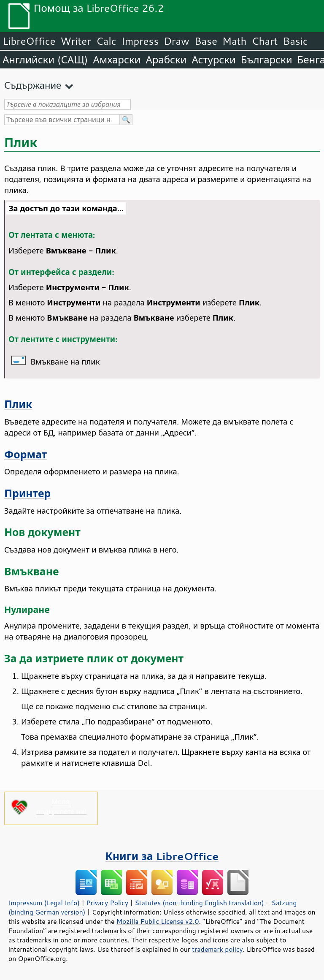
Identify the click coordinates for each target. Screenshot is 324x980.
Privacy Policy (107, 903)
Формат (26, 454)
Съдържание (33, 85)
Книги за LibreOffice (162, 856)
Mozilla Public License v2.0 (158, 921)
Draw (176, 41)
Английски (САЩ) (45, 60)
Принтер (27, 493)
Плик (18, 404)
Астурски (213, 60)
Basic (295, 41)
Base (206, 41)
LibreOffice (29, 41)
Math (235, 41)
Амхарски (117, 60)
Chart (265, 41)
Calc (106, 41)
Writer (76, 41)
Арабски (166, 60)
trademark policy (217, 949)
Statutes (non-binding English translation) (199, 903)
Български (267, 60)
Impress (140, 41)
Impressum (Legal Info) (44, 903)
